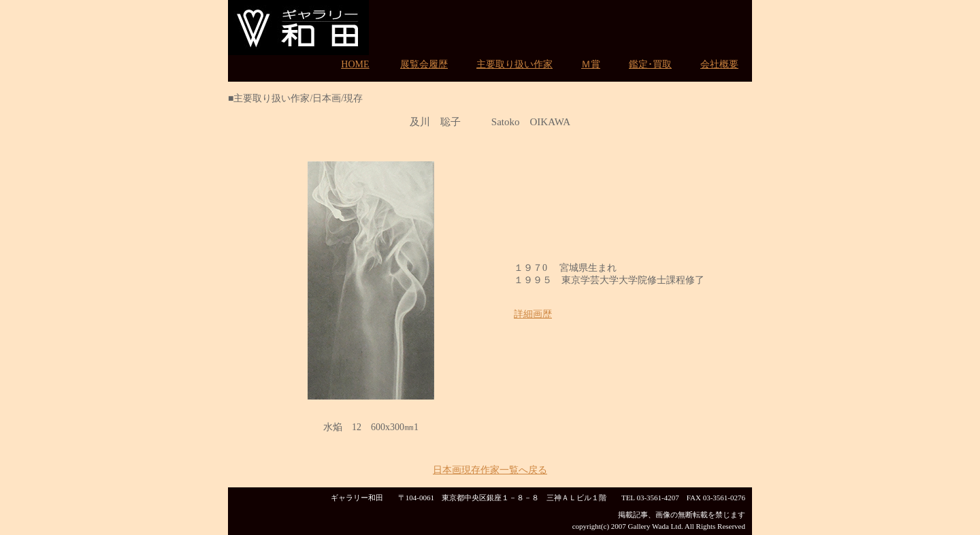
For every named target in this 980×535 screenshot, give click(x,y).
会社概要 (719, 64)
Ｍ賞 (591, 64)
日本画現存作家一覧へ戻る (490, 470)
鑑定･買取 (650, 64)
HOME (355, 64)
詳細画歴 (533, 314)
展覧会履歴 (424, 64)
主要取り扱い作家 (514, 64)
